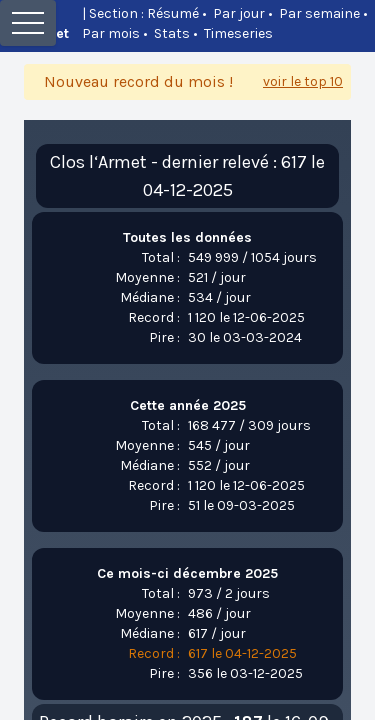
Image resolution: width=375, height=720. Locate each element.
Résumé (173, 13)
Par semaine (319, 13)
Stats (172, 33)
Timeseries (238, 33)
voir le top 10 (303, 81)
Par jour (239, 13)
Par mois (111, 33)
